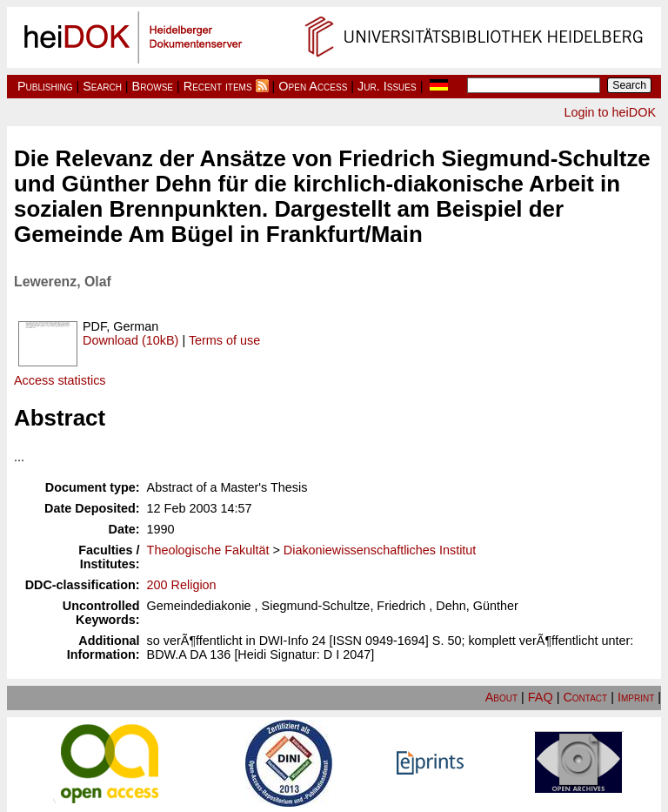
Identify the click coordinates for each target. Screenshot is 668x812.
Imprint (636, 697)
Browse (153, 86)
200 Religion (182, 585)
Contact (585, 697)
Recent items (218, 86)
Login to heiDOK (610, 112)
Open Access (313, 86)
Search (102, 86)
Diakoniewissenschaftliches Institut (380, 550)
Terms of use (224, 340)
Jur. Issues (387, 86)
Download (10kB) (130, 340)
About (501, 697)
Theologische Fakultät (208, 550)
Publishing (45, 86)
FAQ (541, 697)
